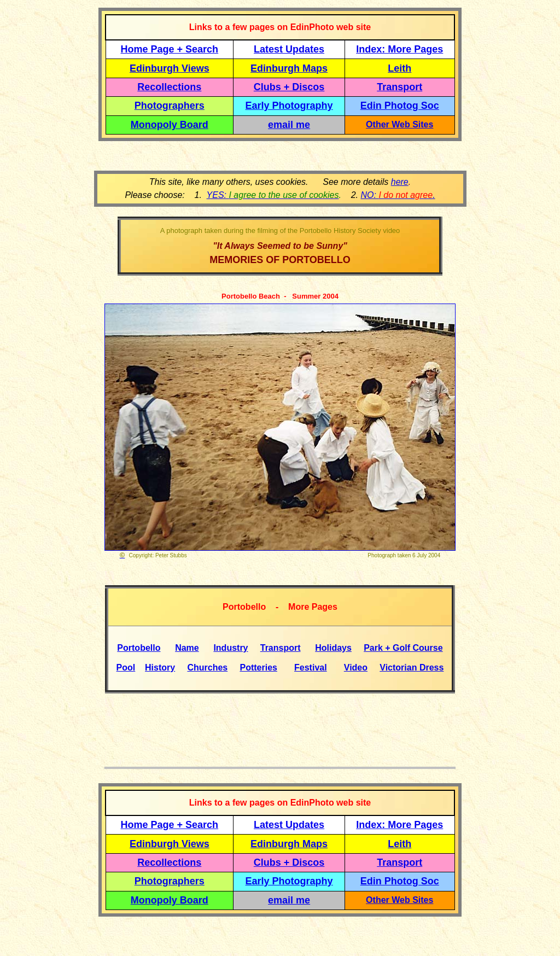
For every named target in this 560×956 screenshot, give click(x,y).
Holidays (333, 648)
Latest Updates (289, 49)
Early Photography (289, 106)
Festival (311, 668)
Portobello (139, 648)
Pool (126, 668)
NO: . (398, 195)
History (160, 668)
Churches (207, 668)
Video (356, 668)
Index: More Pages (399, 49)
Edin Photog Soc (400, 106)
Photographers (170, 106)
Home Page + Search (170, 49)
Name (187, 648)
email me (289, 125)
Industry (231, 648)
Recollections (169, 87)
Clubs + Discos (289, 87)
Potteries (258, 668)
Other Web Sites (399, 124)
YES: (273, 195)
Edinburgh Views (170, 68)
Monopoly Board (170, 125)
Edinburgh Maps (289, 68)
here (400, 182)
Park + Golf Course (403, 648)
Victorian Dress (412, 668)
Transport (399, 87)
